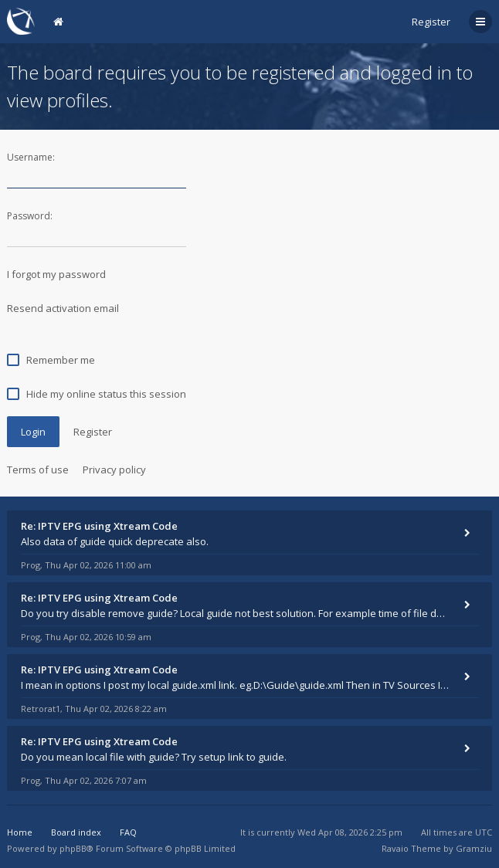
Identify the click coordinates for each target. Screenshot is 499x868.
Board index (76, 832)
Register (431, 22)
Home (20, 832)
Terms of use (38, 470)
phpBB (73, 848)
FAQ (128, 832)
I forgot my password (56, 274)
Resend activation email (63, 308)
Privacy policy (114, 470)
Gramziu (474, 848)
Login (33, 432)
